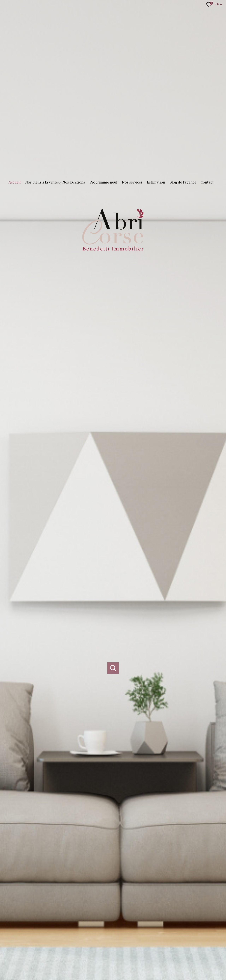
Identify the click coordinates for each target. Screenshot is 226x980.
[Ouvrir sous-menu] (60, 183)
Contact (207, 183)
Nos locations (74, 183)
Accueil (15, 183)
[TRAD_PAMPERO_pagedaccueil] (113, 252)
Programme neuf (103, 183)
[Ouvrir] (113, 668)
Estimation (156, 183)
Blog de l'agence (183, 183)
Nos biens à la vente (42, 183)
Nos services (132, 183)
